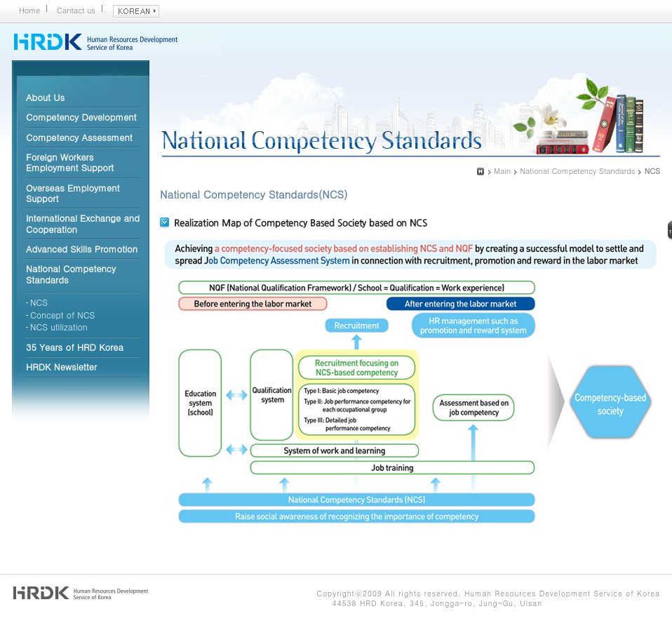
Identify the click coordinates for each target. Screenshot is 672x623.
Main (502, 171)
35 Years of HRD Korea (75, 347)
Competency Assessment (79, 137)
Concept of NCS (62, 315)
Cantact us (76, 10)
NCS (39, 302)
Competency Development (81, 117)
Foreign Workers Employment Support (70, 162)
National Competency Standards (71, 274)
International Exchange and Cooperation (83, 223)
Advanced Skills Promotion (82, 249)
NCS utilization (59, 327)
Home (29, 10)
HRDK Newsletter (61, 367)
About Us (45, 97)
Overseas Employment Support (73, 193)
